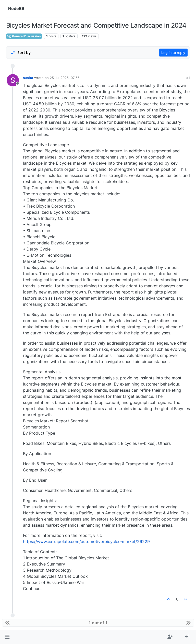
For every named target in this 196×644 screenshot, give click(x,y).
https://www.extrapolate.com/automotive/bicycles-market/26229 (86, 541)
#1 (188, 78)
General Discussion (24, 36)
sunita (28, 78)
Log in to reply (173, 53)
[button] (7, 637)
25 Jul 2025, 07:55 (65, 78)
